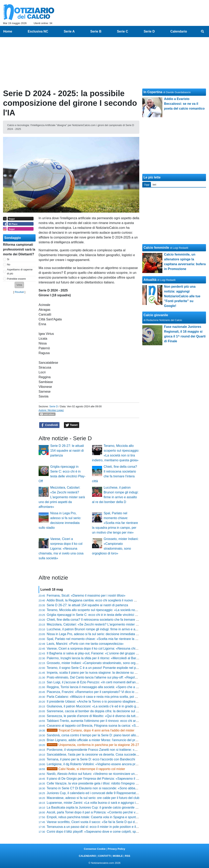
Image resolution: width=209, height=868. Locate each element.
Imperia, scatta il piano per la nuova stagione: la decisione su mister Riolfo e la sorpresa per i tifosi (117, 673)
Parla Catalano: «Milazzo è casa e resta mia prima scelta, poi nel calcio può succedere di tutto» (115, 697)
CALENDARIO (87, 856)
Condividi (49, 425)
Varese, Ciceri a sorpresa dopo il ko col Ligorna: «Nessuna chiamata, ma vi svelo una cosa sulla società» (61, 549)
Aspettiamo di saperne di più (20, 271)
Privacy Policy (116, 849)
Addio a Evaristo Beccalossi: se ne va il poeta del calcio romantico (184, 104)
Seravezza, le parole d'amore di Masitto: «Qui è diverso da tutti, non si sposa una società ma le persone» (122, 716)
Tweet (72, 425)
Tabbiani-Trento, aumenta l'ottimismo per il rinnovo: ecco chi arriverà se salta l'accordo (108, 721)
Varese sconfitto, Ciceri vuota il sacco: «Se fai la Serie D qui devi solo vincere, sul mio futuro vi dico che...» (123, 822)
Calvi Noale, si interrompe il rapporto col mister (86, 769)
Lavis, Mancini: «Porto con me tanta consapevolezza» (85, 644)
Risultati (19, 292)
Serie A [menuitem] (69, 31)
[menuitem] (203, 32)
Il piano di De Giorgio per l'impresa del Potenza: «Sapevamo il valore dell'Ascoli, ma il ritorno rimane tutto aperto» (128, 779)
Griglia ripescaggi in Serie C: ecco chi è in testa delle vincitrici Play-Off (97, 615)
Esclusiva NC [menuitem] (38, 31)
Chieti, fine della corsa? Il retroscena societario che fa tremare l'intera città (99, 620)
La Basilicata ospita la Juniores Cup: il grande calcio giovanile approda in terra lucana (108, 807)
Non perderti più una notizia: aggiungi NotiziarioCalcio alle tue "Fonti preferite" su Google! (182, 296)
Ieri (154, 185)
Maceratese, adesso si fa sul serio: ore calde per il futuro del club (93, 798)
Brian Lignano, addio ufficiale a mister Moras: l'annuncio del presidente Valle (101, 740)
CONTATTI (104, 856)
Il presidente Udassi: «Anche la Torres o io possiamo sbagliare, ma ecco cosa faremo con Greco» (116, 701)
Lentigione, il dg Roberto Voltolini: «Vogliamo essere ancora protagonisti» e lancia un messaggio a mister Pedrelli (127, 764)
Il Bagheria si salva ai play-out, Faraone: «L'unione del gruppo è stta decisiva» (102, 653)
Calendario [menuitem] (179, 31)
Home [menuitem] (8, 31)
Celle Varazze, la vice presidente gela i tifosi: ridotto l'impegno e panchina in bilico (105, 783)
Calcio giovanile (156, 315)
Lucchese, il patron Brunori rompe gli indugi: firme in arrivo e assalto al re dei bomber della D (113, 629)
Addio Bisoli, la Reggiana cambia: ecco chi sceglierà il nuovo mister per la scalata (105, 600)
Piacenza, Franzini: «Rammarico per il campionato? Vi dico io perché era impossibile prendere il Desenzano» (125, 692)
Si (8, 259)
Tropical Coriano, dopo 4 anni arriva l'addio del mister (91, 730)
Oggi (147, 185)
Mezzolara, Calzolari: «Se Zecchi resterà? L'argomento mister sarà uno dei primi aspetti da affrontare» (62, 497)
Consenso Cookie (95, 849)
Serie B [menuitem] (96, 31)
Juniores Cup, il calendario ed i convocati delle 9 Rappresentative (93, 793)
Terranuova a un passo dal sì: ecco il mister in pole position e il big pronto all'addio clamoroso (113, 827)
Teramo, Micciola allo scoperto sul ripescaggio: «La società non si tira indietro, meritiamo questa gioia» (120, 610)
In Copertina (153, 92)
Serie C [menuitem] (122, 31)
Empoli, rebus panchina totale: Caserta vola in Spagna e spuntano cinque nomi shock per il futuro (116, 817)
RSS (127, 856)
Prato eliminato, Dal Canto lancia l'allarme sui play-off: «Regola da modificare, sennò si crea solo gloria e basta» (127, 677)
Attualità (150, 280)
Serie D (54, 406)
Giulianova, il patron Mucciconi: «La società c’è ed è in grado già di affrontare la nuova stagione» (116, 706)
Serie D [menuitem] (149, 31)
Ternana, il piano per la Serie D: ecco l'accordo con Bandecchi (91, 759)
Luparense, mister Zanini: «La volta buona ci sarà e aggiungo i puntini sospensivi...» (107, 803)
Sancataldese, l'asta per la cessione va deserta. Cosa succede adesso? (98, 754)
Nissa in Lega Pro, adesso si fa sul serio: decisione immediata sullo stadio (99, 634)
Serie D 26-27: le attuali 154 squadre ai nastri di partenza (67, 451)
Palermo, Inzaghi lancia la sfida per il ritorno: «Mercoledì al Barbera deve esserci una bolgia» (113, 658)
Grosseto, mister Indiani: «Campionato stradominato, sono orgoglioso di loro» (102, 663)
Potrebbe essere (16, 279)
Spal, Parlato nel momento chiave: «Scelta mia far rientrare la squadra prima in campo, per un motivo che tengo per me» (115, 523)
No (9, 264)
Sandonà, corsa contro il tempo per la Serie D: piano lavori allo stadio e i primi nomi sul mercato (115, 735)
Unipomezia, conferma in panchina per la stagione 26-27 (93, 745)
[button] (19, 285)
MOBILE (118, 856)
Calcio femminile (156, 248)
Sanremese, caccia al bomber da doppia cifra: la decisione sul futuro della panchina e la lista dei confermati (123, 711)
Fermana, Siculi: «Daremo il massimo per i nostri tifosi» (86, 595)
